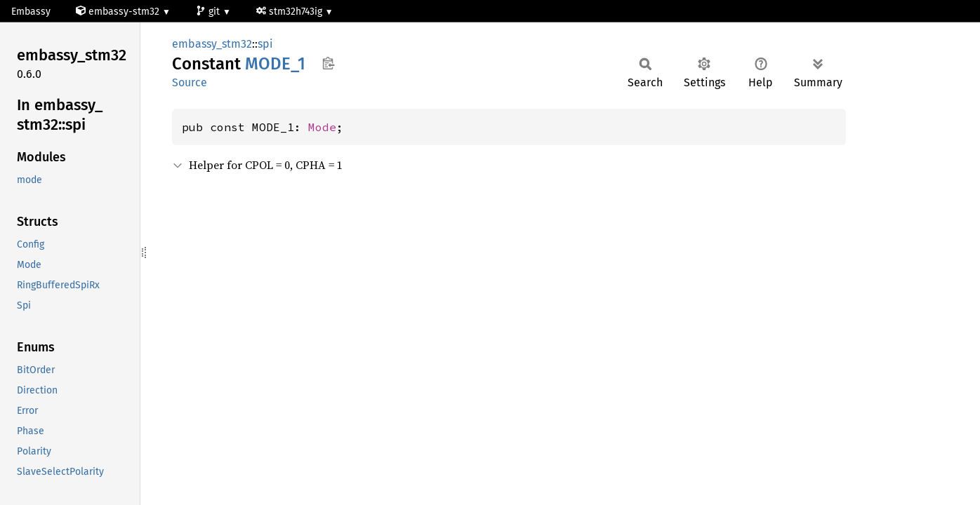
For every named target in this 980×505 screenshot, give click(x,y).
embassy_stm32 (212, 44)
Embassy (31, 12)
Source (190, 82)
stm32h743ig (291, 12)
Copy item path (328, 63)
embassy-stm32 (119, 12)
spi (265, 44)
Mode (322, 127)
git (209, 12)
